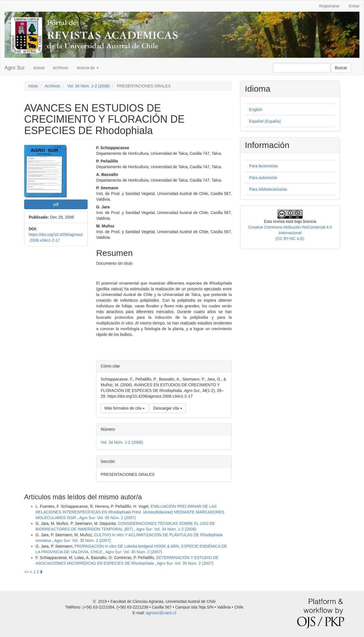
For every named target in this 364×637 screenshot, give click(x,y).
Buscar (341, 68)
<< (26, 572)
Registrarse (329, 6)
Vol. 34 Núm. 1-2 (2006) (89, 86)
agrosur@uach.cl (161, 613)
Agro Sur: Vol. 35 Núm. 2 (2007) (107, 518)
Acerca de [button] (88, 68)
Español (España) (265, 121)
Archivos (61, 68)
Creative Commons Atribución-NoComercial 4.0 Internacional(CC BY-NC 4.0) (290, 233)
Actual (39, 68)
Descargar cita (168, 408)
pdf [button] (56, 204)
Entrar (354, 6)
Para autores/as (263, 178)
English (256, 110)
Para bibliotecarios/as (268, 189)
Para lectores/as (263, 166)
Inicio (33, 86)
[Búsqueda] (302, 68)
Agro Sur (15, 68)
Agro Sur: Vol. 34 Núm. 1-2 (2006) (166, 529)
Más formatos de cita (125, 408)
